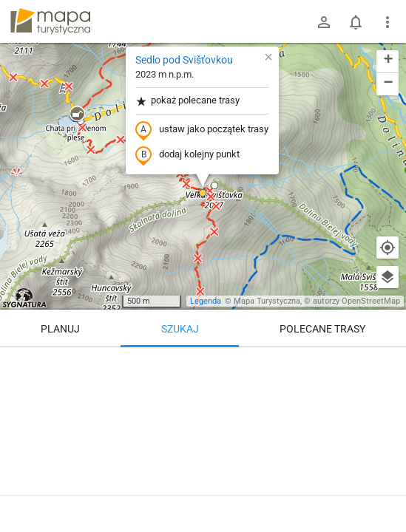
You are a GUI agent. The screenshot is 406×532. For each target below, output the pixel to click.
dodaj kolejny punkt (187, 155)
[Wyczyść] (388, 364)
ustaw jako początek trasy (202, 130)
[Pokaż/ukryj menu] (388, 22)
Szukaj (180, 329)
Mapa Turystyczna (267, 301)
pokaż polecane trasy (187, 101)
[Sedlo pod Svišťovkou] (203, 436)
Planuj (60, 329)
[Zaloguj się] (324, 22)
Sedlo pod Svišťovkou (184, 60)
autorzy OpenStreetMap (356, 301)
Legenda (206, 301)
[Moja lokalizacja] (388, 248)
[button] (77, 115)
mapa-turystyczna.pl (50, 21)
